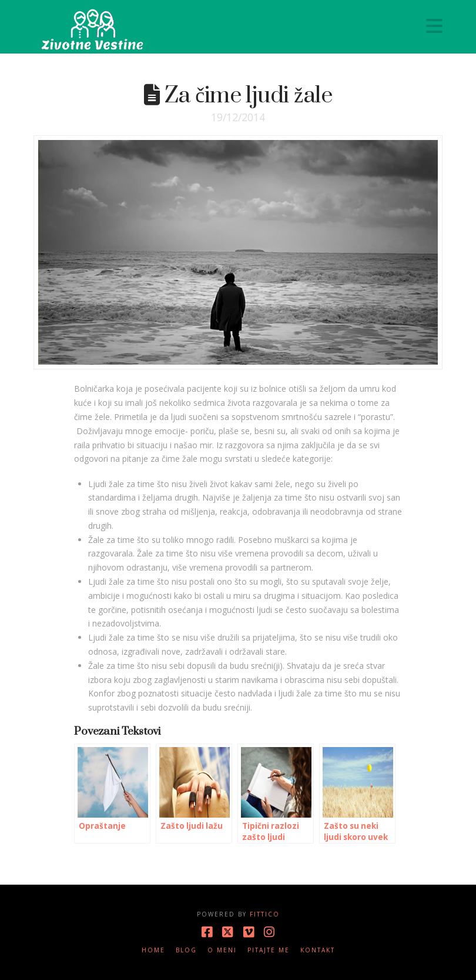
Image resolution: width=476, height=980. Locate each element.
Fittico (265, 914)
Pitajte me (269, 950)
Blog (186, 950)
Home (153, 950)
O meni (222, 950)
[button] (434, 26)
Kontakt (318, 950)
